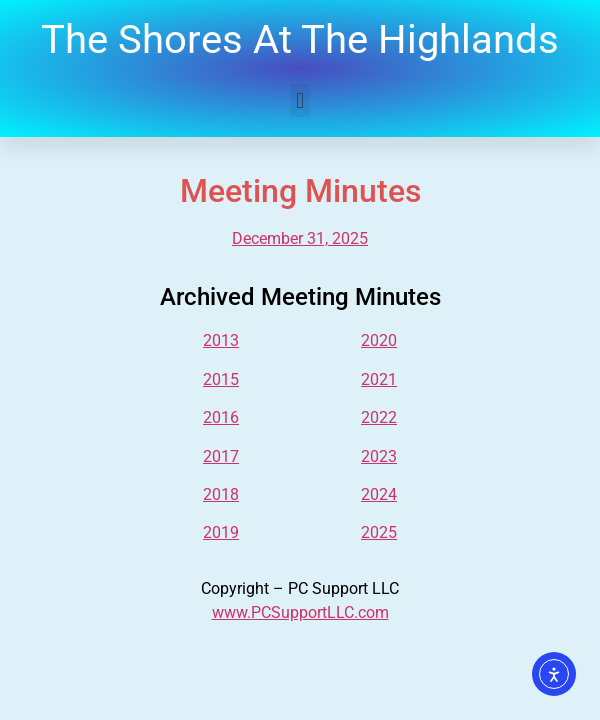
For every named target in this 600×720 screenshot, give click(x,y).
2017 (221, 456)
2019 (221, 532)
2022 (379, 417)
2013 (221, 340)
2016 (221, 417)
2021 (379, 379)
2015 (221, 379)
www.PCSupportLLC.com (300, 612)
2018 (221, 494)
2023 (379, 456)
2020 (379, 340)
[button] (299, 100)
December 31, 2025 (300, 238)
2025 (379, 532)
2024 (379, 494)
